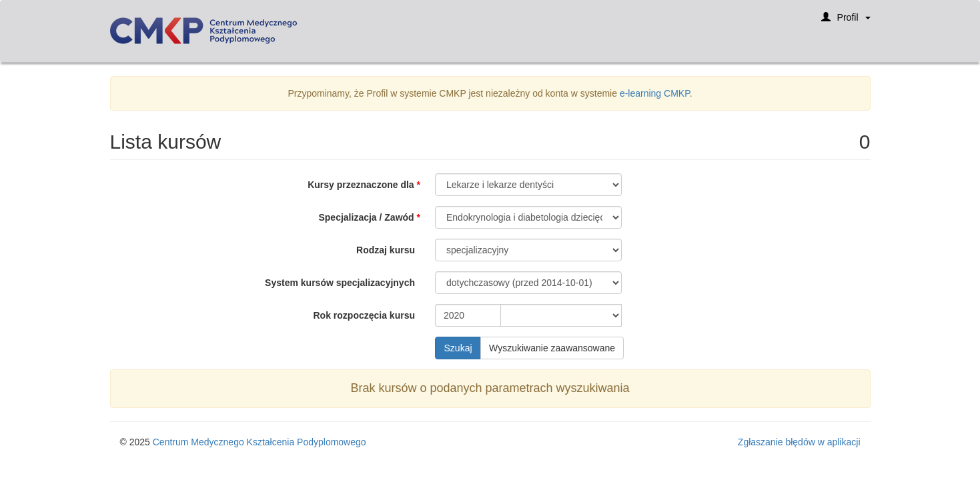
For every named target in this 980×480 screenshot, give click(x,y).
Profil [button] (846, 22)
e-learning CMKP (655, 93)
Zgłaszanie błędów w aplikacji (799, 442)
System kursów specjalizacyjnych (340, 283)
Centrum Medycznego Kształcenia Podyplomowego (260, 442)
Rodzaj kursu (386, 250)
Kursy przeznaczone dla (361, 185)
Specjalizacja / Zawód (366, 217)
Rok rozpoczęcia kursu (365, 315)
